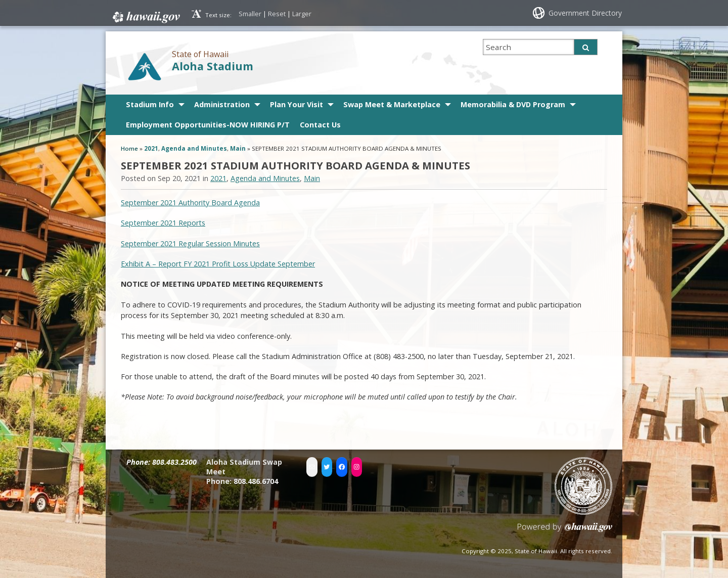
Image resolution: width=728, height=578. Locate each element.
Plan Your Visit (297, 104)
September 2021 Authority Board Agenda (190, 203)
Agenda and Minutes (194, 148)
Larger (302, 14)
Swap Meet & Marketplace (392, 104)
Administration (222, 104)
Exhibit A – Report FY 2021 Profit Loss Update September (218, 264)
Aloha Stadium (213, 66)
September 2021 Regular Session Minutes (190, 243)
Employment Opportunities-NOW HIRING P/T (208, 125)
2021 (151, 148)
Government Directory (585, 13)
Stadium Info (150, 104)
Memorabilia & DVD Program (513, 104)
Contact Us (320, 125)
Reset (277, 14)
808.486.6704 (256, 481)
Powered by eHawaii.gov (565, 531)
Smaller (250, 14)
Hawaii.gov (145, 17)
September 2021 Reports (163, 223)
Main (238, 148)
